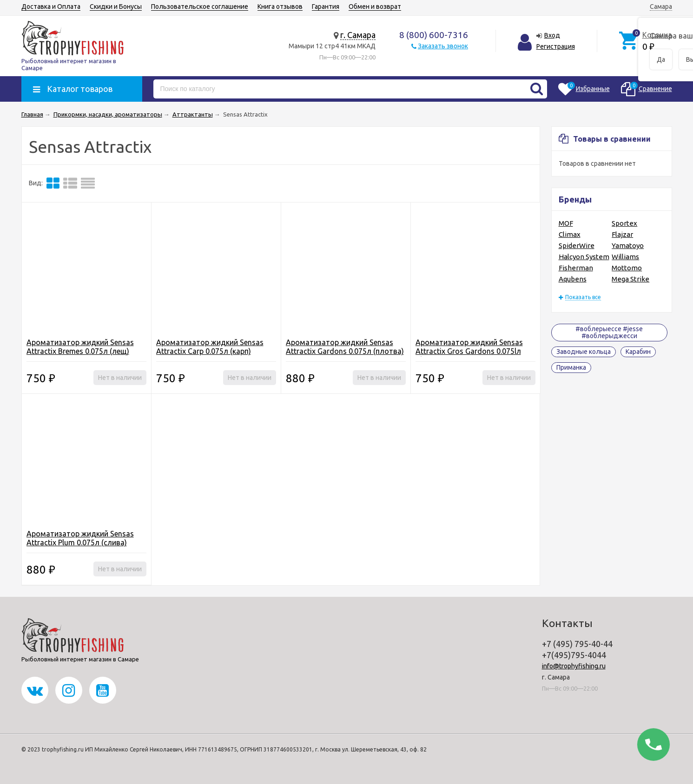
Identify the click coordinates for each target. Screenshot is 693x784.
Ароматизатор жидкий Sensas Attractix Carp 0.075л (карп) (210, 347)
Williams (625, 257)
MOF (566, 223)
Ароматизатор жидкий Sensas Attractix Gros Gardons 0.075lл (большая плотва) (469, 351)
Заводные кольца (584, 352)
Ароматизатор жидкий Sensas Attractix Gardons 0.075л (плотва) (345, 347)
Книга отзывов (280, 7)
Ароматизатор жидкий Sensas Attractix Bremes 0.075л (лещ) (80, 347)
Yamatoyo (628, 245)
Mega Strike (630, 279)
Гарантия (326, 7)
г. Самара (358, 35)
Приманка (571, 367)
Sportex (624, 223)
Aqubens (573, 279)
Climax (570, 234)
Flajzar (622, 234)
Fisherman (576, 268)
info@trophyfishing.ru (574, 666)
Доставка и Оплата (51, 7)
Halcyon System (584, 257)
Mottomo (627, 268)
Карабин (638, 352)
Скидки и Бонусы (116, 7)
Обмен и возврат (375, 7)
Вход (552, 35)
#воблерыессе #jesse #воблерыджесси (609, 332)
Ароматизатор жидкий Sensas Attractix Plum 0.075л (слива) (80, 538)
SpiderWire (577, 245)
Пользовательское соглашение (200, 7)
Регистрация (556, 46)
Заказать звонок (443, 46)
